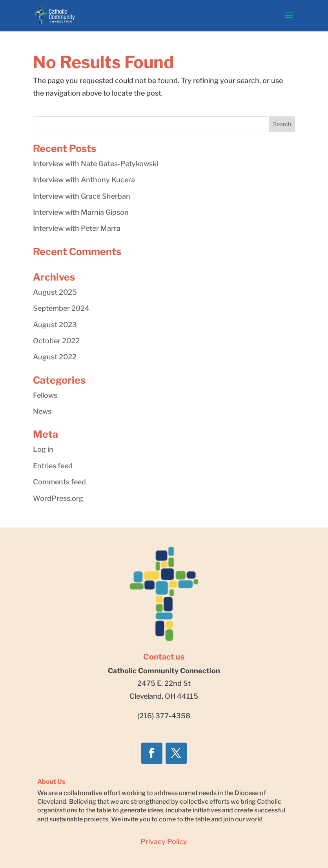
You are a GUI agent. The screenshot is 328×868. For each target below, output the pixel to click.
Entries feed (53, 466)
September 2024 (61, 308)
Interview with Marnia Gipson (81, 212)
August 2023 (55, 325)
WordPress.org (58, 498)
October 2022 (56, 341)
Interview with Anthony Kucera (84, 180)
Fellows (45, 395)
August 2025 (55, 292)
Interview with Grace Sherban (82, 196)
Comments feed (59, 482)
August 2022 (55, 357)
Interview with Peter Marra (77, 228)
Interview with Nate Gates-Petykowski (96, 164)
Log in (43, 449)
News (42, 411)
